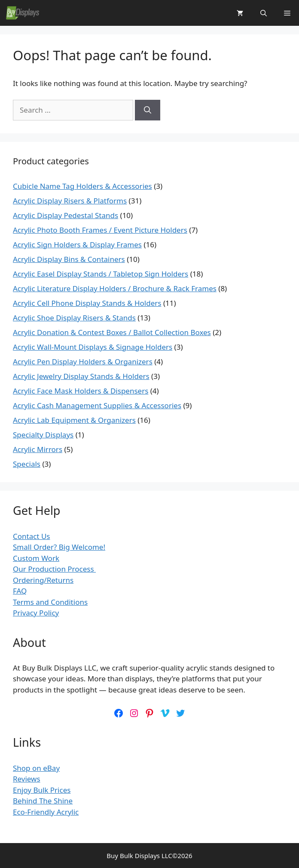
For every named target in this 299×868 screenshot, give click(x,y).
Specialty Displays (43, 435)
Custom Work (36, 558)
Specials (27, 464)
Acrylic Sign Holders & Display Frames (77, 245)
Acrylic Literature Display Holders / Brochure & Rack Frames (115, 288)
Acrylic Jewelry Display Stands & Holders (81, 376)
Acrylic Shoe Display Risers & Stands (74, 318)
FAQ (20, 591)
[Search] (148, 110)
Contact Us (32, 536)
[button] (264, 13)
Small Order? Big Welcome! (59, 547)
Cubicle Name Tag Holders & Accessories (82, 186)
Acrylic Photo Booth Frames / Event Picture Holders (100, 230)
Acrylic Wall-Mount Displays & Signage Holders (93, 347)
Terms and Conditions (50, 602)
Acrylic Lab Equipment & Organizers (74, 420)
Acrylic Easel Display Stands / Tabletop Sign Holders (101, 274)
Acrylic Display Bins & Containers (69, 259)
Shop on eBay (36, 768)
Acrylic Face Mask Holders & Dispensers (81, 391)
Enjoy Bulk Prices (42, 790)
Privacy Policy (36, 613)
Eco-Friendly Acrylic (46, 812)
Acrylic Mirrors (38, 449)
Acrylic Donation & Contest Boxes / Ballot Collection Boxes (112, 332)
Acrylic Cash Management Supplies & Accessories (97, 405)
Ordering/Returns (43, 580)
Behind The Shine (43, 801)
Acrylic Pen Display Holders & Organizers (83, 362)
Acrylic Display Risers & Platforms (70, 201)
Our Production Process (54, 569)
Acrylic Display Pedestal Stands (66, 215)
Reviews (27, 779)
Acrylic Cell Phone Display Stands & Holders (87, 303)
